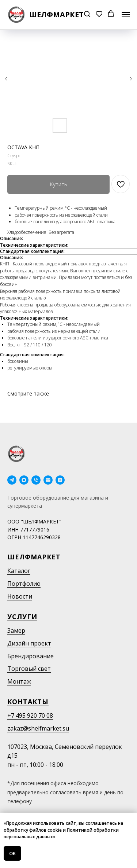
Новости (20, 596)
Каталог (19, 571)
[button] (87, 14)
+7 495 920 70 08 (30, 716)
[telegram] (12, 480)
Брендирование (31, 656)
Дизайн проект (29, 643)
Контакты (28, 702)
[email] (48, 480)
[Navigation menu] (126, 15)
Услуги (22, 617)
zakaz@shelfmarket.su (38, 728)
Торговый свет (29, 669)
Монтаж (19, 681)
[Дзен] (60, 480)
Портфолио (24, 584)
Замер (16, 630)
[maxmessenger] (24, 480)
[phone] (36, 480)
